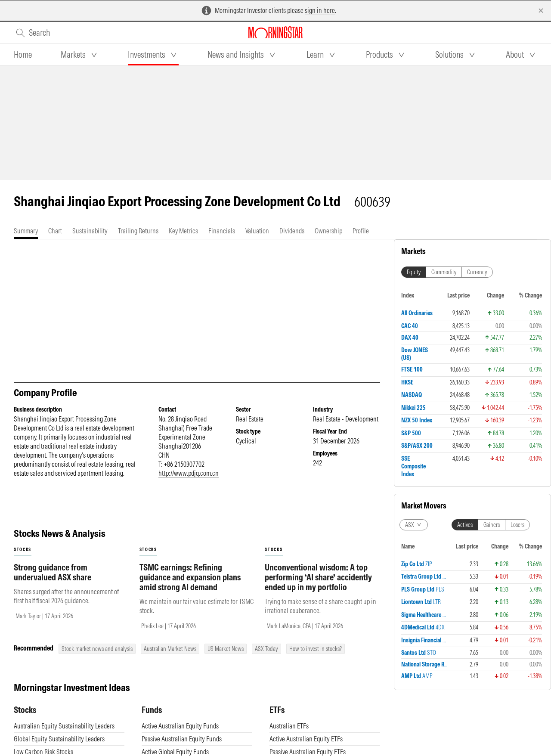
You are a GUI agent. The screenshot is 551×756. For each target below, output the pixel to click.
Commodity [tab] (444, 272)
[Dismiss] (541, 11)
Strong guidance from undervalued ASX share (53, 572)
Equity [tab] (414, 272)
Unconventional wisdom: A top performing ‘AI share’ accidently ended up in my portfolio (318, 577)
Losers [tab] (517, 525)
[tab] (23, 55)
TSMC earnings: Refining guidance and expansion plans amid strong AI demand (190, 577)
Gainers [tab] (492, 525)
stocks (23, 550)
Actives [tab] (465, 525)
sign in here (320, 10)
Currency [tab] (477, 272)
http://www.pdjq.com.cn (189, 473)
